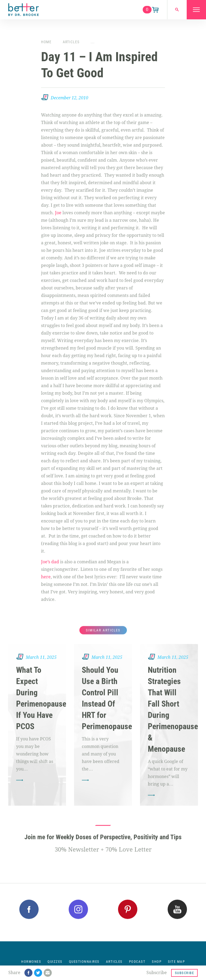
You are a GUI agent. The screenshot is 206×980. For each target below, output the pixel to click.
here (46, 577)
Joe (58, 213)
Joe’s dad (50, 562)
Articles (71, 42)
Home (46, 42)
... (93, 42)
